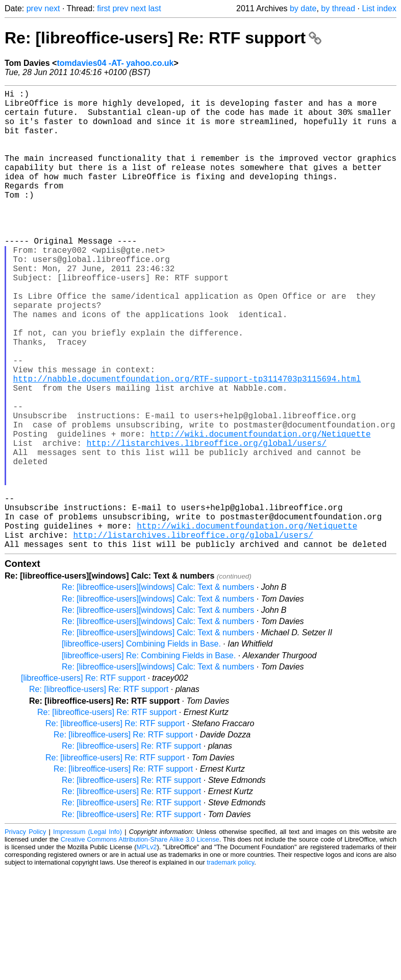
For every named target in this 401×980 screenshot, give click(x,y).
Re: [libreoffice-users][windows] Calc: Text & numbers (158, 689)
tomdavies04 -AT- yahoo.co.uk (115, 63)
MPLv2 (147, 949)
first (104, 8)
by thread (338, 8)
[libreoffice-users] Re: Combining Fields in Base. (149, 758)
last (155, 8)
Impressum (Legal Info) (87, 934)
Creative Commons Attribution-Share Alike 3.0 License (140, 941)
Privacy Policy (25, 934)
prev (34, 8)
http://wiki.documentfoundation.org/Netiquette (260, 511)
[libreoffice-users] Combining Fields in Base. (141, 746)
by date (303, 8)
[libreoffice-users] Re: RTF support (83, 780)
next (52, 8)
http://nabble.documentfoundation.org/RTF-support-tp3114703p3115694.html (187, 444)
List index (379, 8)
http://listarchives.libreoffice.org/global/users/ (207, 522)
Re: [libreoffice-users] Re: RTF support (163, 38)
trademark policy (230, 964)
